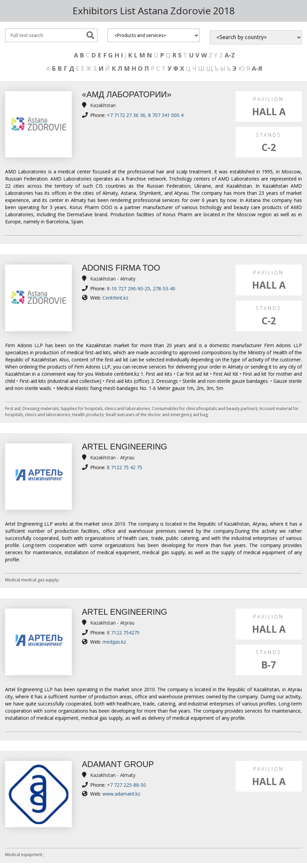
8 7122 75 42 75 (125, 467)
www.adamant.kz (121, 794)
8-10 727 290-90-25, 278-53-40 (141, 288)
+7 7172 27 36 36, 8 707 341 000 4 (145, 115)
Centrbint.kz (115, 298)
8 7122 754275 (123, 633)
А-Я (257, 68)
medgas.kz (114, 642)
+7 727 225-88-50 (126, 785)
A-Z (230, 55)
